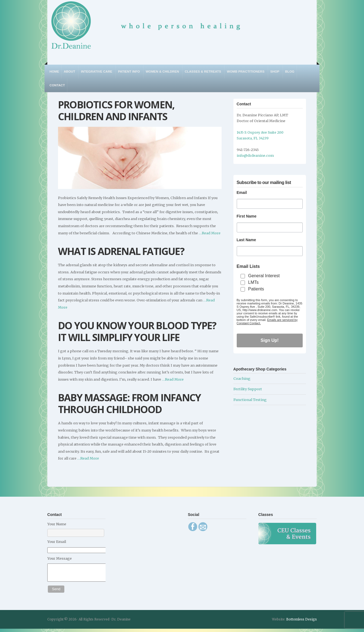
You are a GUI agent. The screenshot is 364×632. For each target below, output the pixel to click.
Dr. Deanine (149, 29)
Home (54, 72)
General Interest (264, 276)
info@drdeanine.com (255, 155)
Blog (290, 72)
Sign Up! (270, 340)
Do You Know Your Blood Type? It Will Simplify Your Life (137, 331)
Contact (57, 85)
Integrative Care (96, 72)
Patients (256, 289)
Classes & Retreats (203, 72)
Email (242, 193)
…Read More (209, 233)
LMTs (253, 282)
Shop (275, 72)
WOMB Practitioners (246, 72)
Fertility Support (248, 389)
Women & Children (162, 72)
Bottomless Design (301, 623)
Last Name (246, 240)
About (69, 72)
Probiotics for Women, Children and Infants (116, 111)
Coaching (242, 378)
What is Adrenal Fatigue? (121, 251)
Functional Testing (250, 400)
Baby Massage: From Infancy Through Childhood (129, 403)
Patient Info (129, 72)
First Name (247, 216)
